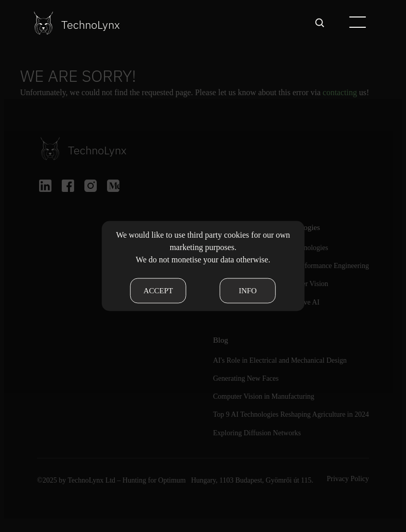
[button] (357, 23)
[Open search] (320, 23)
